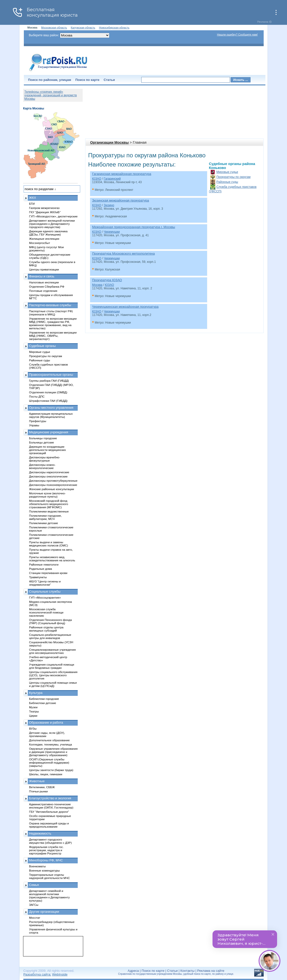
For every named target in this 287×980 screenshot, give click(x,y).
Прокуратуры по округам (234, 177)
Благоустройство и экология (50, 798)
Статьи (109, 80)
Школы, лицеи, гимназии (46, 774)
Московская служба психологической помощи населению (46, 612)
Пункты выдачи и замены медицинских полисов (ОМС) (49, 544)
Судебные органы (42, 346)
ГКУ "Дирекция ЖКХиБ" (45, 212)
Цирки (33, 716)
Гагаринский (112, 179)
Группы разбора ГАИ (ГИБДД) (49, 381)
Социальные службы (45, 591)
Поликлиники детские (44, 523)
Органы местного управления (51, 408)
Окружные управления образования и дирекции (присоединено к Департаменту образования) (53, 752)
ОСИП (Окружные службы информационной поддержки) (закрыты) (49, 762)
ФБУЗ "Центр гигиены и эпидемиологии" (45, 583)
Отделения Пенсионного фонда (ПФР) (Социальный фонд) (50, 621)
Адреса (133, 971)
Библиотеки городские (44, 699)
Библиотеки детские (43, 703)
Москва (97, 285)
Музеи (33, 707)
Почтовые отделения (43, 291)
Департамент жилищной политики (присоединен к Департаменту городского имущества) (52, 224)
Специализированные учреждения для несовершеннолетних (52, 651)
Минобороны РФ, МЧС (46, 860)
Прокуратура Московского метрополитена (124, 253)
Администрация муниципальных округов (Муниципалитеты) (51, 415)
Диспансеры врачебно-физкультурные (45, 459)
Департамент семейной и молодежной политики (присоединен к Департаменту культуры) (49, 896)
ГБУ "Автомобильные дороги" (49, 812)
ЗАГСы (34, 905)
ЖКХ (33, 198)
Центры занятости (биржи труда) (51, 770)
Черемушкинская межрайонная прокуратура (125, 307)
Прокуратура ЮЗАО (107, 280)
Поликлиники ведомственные (49, 511)
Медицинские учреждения (49, 432)
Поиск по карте (87, 80)
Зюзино (109, 205)
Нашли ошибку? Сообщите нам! (237, 34)
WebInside (60, 974)
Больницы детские (41, 442)
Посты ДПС (37, 396)
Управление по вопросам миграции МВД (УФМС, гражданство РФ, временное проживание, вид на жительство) (53, 323)
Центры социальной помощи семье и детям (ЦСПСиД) (53, 684)
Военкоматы (37, 866)
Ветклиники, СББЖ (42, 787)
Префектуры (38, 421)
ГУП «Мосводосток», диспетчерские (53, 216)
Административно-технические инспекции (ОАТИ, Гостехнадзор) (51, 806)
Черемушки (112, 232)
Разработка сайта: (37, 974)
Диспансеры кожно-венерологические (42, 466)
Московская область (54, 28)
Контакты (188, 971)
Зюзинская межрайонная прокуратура (121, 200)
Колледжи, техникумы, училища (51, 744)
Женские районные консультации (52, 489)
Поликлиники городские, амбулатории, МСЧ (45, 517)
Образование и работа (46, 723)
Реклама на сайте (211, 971)
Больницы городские (43, 438)
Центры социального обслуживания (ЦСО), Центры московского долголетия (53, 675)
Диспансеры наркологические (49, 472)
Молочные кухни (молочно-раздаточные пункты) (47, 495)
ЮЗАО (97, 179)
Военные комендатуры (44, 870)
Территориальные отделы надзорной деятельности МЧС (49, 876)
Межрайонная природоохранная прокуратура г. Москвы (134, 227)
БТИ (32, 204)
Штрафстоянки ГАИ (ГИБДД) (48, 401)
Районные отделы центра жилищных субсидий (46, 629)
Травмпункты (38, 577)
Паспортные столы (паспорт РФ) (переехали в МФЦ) (51, 313)
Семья (34, 885)
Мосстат (35, 918)
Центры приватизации (44, 269)
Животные (37, 781)
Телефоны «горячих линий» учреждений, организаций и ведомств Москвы (51, 95)
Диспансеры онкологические (48, 476)
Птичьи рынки (38, 791)
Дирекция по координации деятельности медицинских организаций (47, 450)
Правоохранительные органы (51, 375)
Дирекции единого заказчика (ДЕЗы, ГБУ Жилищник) (48, 233)
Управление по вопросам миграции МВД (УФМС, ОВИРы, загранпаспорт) (53, 336)
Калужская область (83, 28)
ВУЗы (33, 728)
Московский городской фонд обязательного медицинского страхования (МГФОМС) (49, 504)
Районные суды (227, 182)
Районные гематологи (44, 564)
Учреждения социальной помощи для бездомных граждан (52, 666)
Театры (34, 711)
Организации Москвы (109, 142)
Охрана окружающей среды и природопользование (49, 825)
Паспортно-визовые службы (50, 305)
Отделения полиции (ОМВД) (48, 392)
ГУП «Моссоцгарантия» (45, 597)
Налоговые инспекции (44, 282)
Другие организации (44, 912)
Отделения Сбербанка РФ (47, 287)
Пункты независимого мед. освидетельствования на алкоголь (52, 559)
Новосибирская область (114, 28)
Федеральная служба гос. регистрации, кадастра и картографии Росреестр (46, 850)
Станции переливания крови (48, 573)
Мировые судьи (227, 172)
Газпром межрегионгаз (44, 208)
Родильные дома (40, 569)
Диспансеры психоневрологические (53, 485)
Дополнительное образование (49, 740)
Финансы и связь (42, 276)
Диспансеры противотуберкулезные (53, 481)
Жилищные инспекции (44, 239)
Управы (34, 425)
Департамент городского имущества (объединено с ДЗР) (50, 841)
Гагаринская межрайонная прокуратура (122, 174)
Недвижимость (40, 833)
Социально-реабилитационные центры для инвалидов (50, 636)
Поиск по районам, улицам (50, 80)
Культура (36, 693)
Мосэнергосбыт (40, 243)
